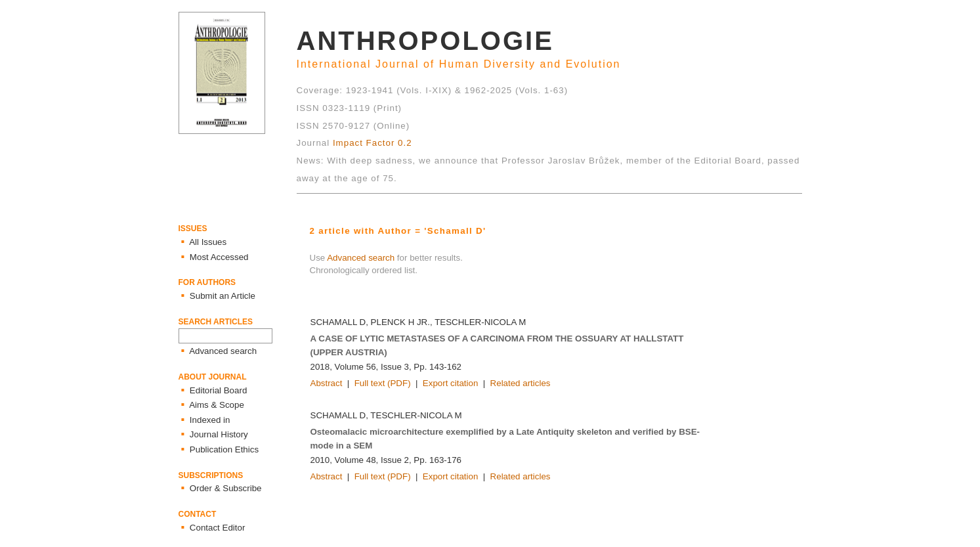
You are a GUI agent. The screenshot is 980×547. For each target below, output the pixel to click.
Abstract (327, 383)
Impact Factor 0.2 (373, 143)
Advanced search (361, 258)
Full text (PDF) (383, 383)
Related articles (521, 383)
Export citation (450, 383)
